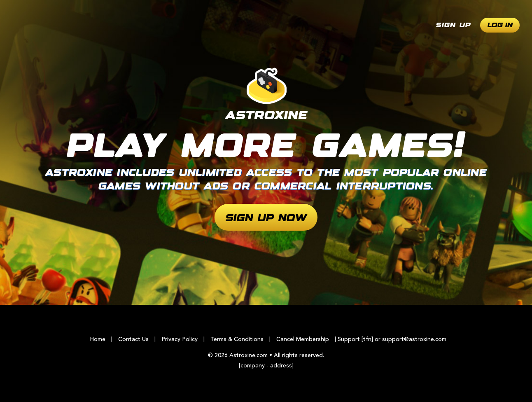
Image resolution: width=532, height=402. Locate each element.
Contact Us (133, 339)
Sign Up (454, 25)
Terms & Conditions (237, 339)
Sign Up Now (266, 218)
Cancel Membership (303, 339)
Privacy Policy (180, 339)
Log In (500, 25)
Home (98, 339)
